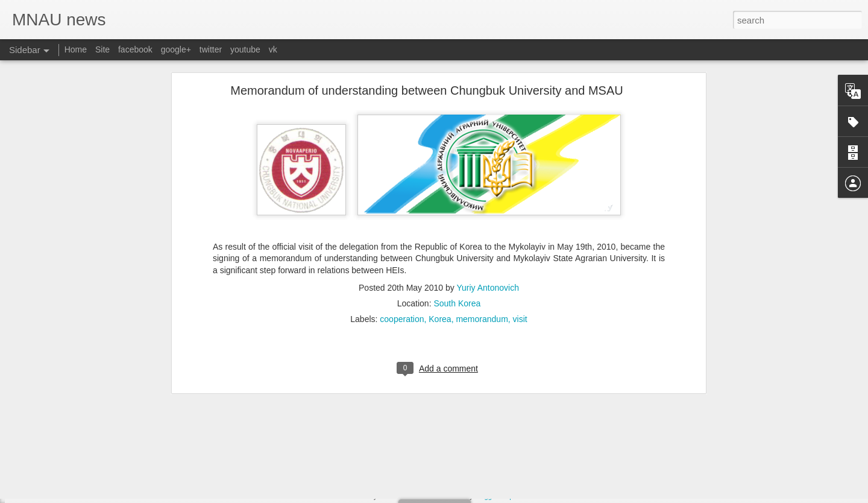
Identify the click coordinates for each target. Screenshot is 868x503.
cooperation (402, 229)
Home (76, 49)
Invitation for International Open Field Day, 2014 (106, 454)
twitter (211, 49)
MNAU (355, 496)
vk (273, 49)
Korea (440, 229)
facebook (135, 49)
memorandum (482, 229)
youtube (245, 49)
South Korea (457, 213)
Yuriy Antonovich (488, 197)
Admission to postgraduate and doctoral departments (115, 481)
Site (102, 49)
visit (520, 229)
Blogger (486, 496)
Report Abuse (521, 496)
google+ (176, 49)
